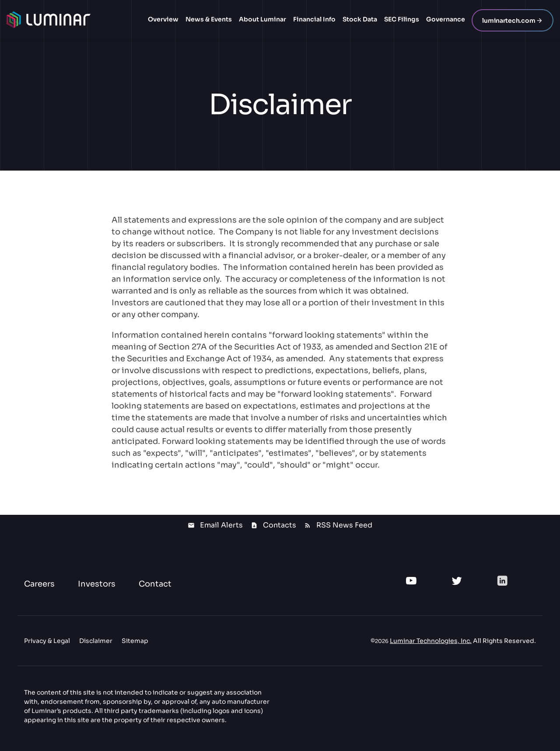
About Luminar (262, 19)
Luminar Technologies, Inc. (431, 641)
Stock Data (360, 19)
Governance (446, 19)
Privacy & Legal (47, 641)
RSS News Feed (344, 525)
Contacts (280, 525)
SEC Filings (402, 19)
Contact (155, 584)
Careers (39, 584)
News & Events (209, 19)
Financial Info (314, 19)
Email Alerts (221, 525)
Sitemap (135, 641)
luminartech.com (509, 21)
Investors (97, 584)
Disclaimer (96, 641)
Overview (163, 19)
